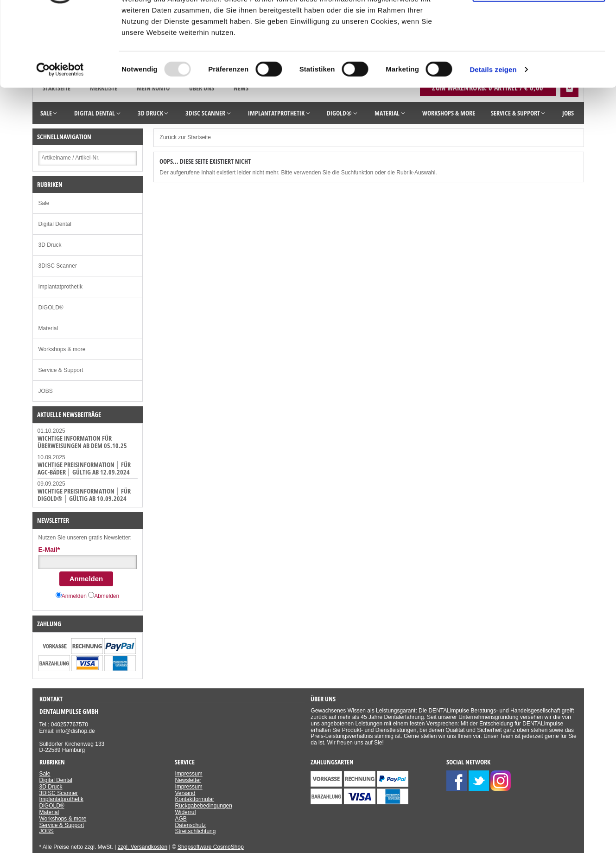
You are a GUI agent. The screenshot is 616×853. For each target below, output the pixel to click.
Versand (185, 793)
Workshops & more (62, 349)
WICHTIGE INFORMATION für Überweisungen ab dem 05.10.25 (82, 442)
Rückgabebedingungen (203, 806)
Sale (44, 203)
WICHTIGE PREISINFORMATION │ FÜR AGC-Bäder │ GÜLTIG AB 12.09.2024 (84, 468)
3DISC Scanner (58, 266)
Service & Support (61, 370)
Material (48, 328)
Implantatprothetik (60, 287)
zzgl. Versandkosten (143, 847)
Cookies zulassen (539, 23)
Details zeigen (493, 138)
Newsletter (188, 780)
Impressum (188, 774)
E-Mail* (49, 550)
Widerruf (185, 812)
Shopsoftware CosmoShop (211, 847)
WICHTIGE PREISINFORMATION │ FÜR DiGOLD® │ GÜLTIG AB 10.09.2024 (84, 495)
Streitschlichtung (195, 831)
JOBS (46, 391)
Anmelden (86, 579)
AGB (181, 819)
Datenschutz (190, 825)
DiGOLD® (51, 308)
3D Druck (50, 245)
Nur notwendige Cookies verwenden (539, 54)
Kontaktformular (194, 799)
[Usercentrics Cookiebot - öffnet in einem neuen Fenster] (60, 138)
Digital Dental (55, 224)
